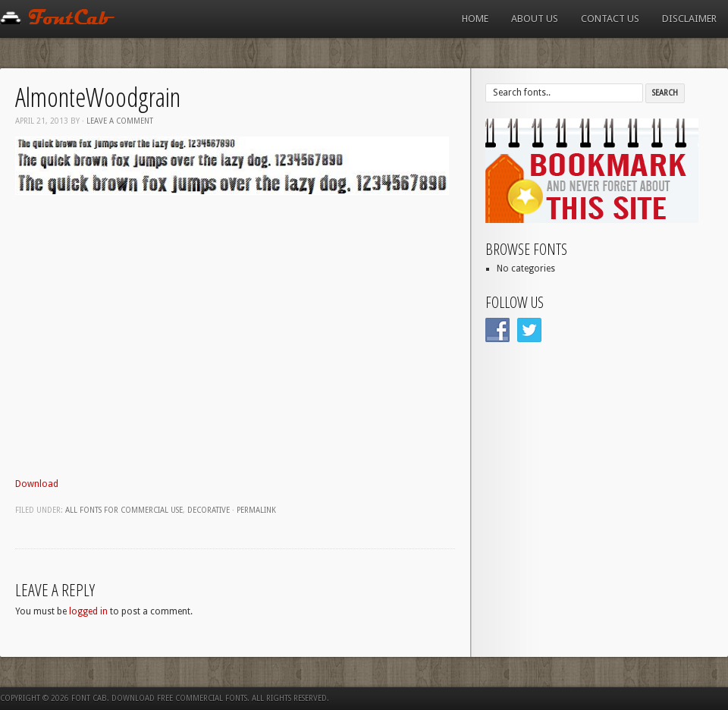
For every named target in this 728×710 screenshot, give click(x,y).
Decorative (209, 510)
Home (475, 19)
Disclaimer (689, 19)
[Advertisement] (142, 345)
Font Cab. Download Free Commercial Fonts (159, 698)
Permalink (256, 510)
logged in (88, 611)
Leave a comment (120, 121)
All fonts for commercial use (124, 510)
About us (535, 19)
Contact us (610, 19)
